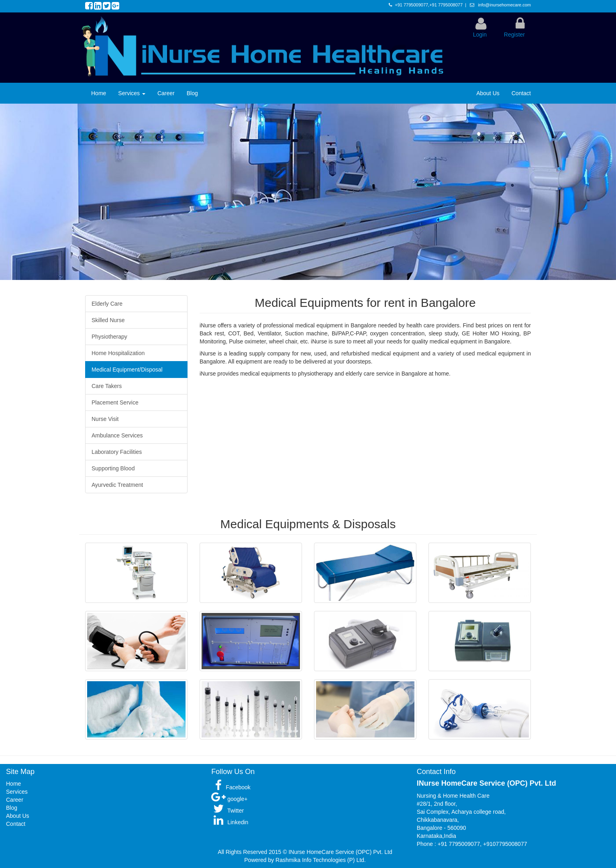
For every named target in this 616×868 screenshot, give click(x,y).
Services (132, 93)
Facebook (231, 787)
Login (480, 35)
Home (99, 93)
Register (514, 35)
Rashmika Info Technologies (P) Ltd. (321, 860)
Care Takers (107, 386)
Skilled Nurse (108, 320)
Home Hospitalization (118, 353)
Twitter (227, 811)
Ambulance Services (117, 435)
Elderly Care (107, 304)
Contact (521, 93)
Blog (192, 93)
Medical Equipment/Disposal (127, 370)
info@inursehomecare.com (504, 5)
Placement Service (115, 402)
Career (166, 93)
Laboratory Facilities (117, 452)
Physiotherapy (109, 337)
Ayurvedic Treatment (117, 485)
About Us (488, 93)
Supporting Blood (113, 468)
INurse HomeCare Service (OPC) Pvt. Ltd (340, 852)
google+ (229, 799)
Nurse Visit (105, 419)
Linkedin (230, 822)
